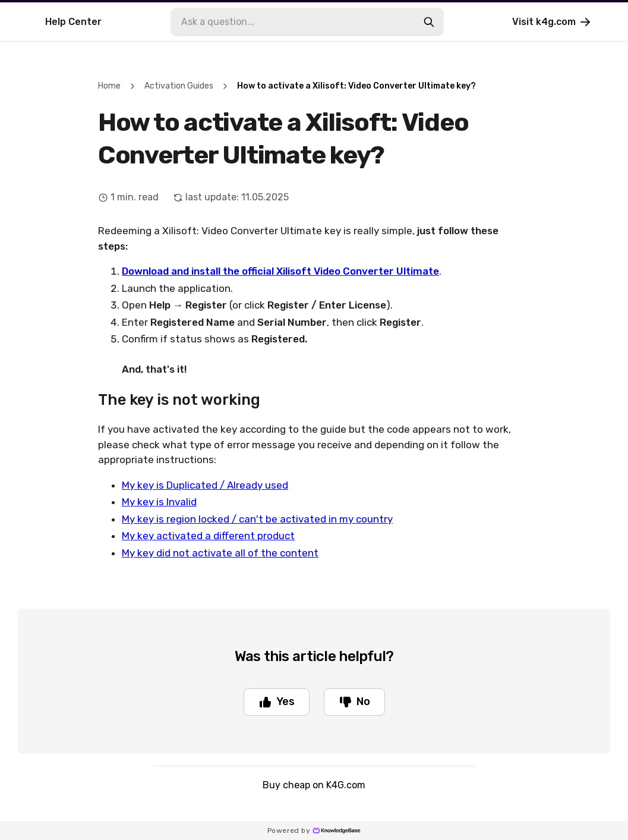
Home (109, 86)
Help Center (73, 22)
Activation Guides (179, 86)
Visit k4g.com (552, 22)
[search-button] (429, 22)
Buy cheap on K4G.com (314, 785)
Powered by (314, 830)
